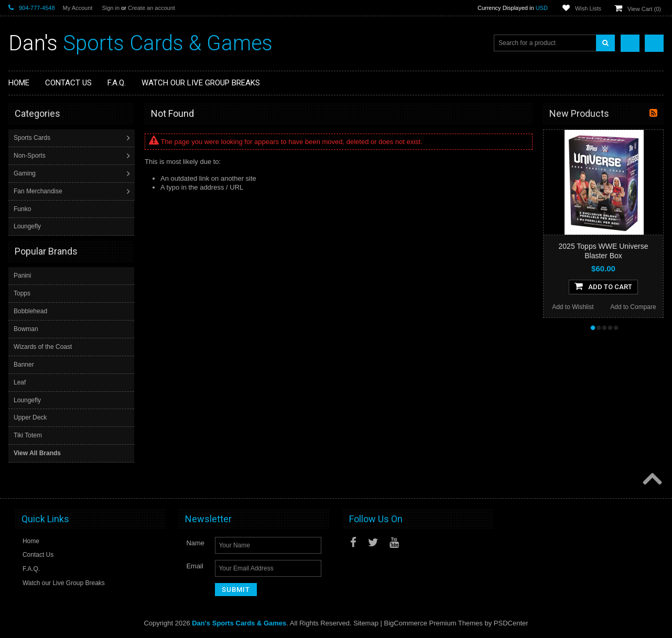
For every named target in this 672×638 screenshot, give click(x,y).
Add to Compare (633, 307)
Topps (22, 293)
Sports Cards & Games (140, 43)
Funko (23, 209)
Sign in (111, 8)
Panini (22, 275)
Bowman (26, 328)
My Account (78, 8)
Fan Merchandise (39, 191)
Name (195, 542)
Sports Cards (33, 138)
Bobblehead (30, 311)
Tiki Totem (28, 435)
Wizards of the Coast (43, 346)
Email (195, 565)
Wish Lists (588, 8)
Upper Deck (30, 417)
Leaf (20, 382)
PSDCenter (511, 623)
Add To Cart (603, 286)
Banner (24, 364)
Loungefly (28, 226)
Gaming (26, 173)
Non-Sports (31, 156)
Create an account (151, 8)
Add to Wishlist (573, 307)
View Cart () (644, 9)
